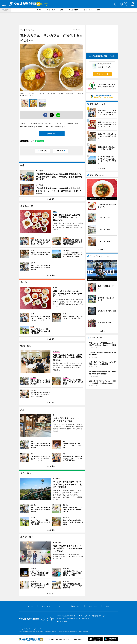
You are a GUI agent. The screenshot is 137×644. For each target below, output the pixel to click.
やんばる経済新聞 (23, 4)
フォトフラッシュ (27, 30)
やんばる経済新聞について (67, 616)
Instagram (126, 4)
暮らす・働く (74, 10)
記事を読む (52, 134)
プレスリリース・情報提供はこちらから (93, 616)
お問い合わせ (85, 619)
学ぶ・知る (88, 10)
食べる (39, 10)
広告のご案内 (63, 622)
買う (62, 10)
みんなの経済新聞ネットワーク (31, 639)
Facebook (116, 4)
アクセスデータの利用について (68, 619)
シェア (32, 141)
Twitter (121, 4)
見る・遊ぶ (51, 10)
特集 (99, 10)
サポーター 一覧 (102, 74)
